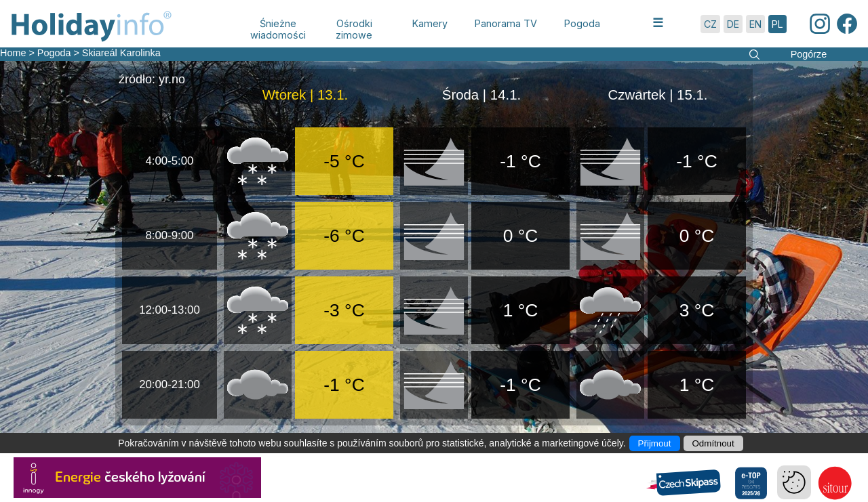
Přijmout (655, 443)
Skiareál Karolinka (121, 53)
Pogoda (54, 53)
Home (13, 53)
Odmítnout (713, 443)
